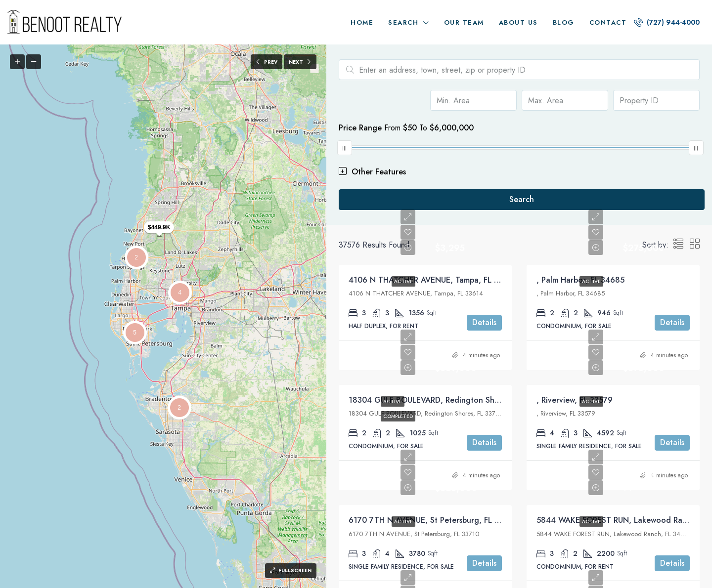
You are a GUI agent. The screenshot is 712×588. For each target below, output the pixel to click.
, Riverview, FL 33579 (575, 400)
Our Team (464, 22)
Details (484, 322)
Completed (398, 416)
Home (362, 22)
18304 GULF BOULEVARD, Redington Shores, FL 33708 (448, 400)
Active (403, 281)
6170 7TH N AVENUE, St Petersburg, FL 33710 (433, 520)
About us (518, 22)
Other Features (372, 172)
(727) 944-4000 (667, 22)
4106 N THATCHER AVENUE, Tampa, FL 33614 (433, 280)
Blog (564, 22)
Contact (608, 22)
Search (403, 22)
